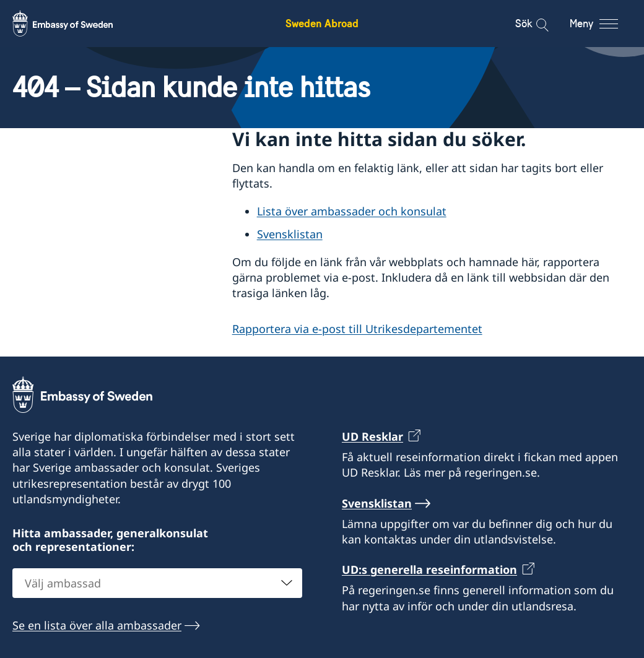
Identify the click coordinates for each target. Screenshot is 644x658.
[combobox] (157, 583)
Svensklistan (290, 234)
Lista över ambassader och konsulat (352, 211)
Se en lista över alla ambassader (97, 625)
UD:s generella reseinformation (429, 569)
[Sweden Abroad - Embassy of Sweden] (74, 24)
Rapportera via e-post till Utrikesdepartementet (357, 328)
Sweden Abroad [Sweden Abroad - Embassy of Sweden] (322, 23)
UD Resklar (372, 436)
